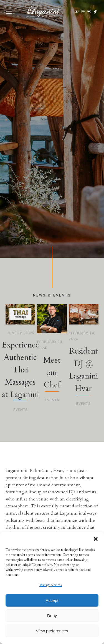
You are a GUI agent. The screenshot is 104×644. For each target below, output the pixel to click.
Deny (52, 616)
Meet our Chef (52, 373)
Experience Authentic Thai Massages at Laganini (21, 370)
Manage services (51, 585)
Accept (52, 600)
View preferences (52, 631)
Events (21, 410)
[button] (96, 539)
